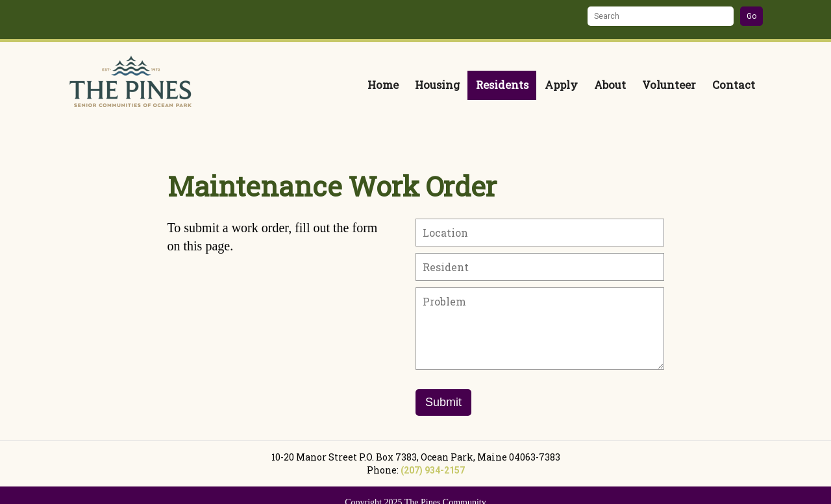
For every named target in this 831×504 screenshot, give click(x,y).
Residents (502, 85)
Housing (437, 85)
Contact (734, 85)
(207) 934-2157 (433, 470)
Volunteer (669, 85)
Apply (561, 85)
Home (383, 85)
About (610, 85)
